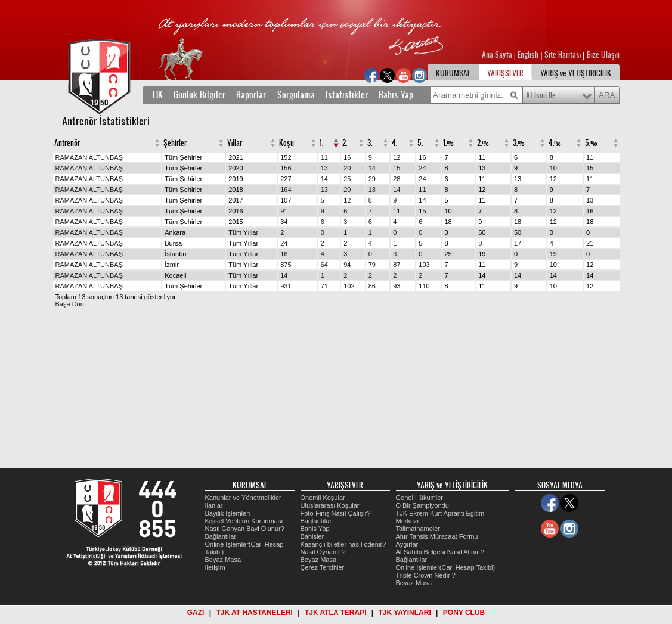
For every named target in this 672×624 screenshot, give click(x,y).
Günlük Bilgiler (199, 95)
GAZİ (196, 613)
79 (372, 265)
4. (394, 143)
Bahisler (312, 536)
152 (286, 157)
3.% (519, 143)
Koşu (287, 143)
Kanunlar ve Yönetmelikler (243, 498)
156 (286, 168)
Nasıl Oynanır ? (323, 552)
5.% (591, 143)
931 (286, 286)
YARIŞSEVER (505, 73)
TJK (157, 95)
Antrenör (67, 143)
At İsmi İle (541, 95)
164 (286, 190)
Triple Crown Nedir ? (426, 575)
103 (424, 265)
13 (324, 168)
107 (286, 200)
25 (347, 179)
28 (397, 179)
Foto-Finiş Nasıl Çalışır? (336, 513)
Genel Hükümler (419, 498)
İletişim (215, 567)
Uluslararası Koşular (330, 505)
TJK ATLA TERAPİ (336, 613)
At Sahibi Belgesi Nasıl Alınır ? (440, 552)
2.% (483, 143)
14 (372, 168)
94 (347, 265)
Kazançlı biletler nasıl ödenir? (343, 544)
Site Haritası (563, 55)
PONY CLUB (464, 613)
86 (372, 286)
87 (397, 265)
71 (324, 286)
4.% (555, 143)
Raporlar (251, 95)
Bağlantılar (221, 536)
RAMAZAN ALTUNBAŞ (89, 157)
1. (321, 143)
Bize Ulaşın (603, 55)
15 (397, 168)
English (528, 55)
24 (422, 168)
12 (397, 157)
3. (370, 143)
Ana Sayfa (498, 55)
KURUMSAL (453, 73)
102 (349, 286)
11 (324, 157)
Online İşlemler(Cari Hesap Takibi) (446, 567)
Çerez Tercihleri (323, 567)
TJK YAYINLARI (405, 613)
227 (286, 179)
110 (424, 286)
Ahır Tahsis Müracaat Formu (437, 536)
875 (286, 265)
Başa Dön (70, 304)
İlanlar (214, 505)
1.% (448, 143)
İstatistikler (347, 95)
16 (347, 157)
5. (420, 143)
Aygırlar (407, 544)
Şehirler (175, 143)
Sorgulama (296, 95)
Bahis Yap (396, 95)
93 (397, 286)
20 (347, 168)
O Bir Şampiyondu (422, 505)
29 (372, 179)
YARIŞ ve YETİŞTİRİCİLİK (576, 73)
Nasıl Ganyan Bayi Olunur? (245, 529)
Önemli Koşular (323, 498)
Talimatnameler (418, 529)
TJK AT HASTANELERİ (254, 613)
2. (345, 143)
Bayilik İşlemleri (228, 513)
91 (284, 211)
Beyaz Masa (223, 560)
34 (284, 222)
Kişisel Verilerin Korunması (244, 521)
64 (324, 265)
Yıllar (235, 143)
